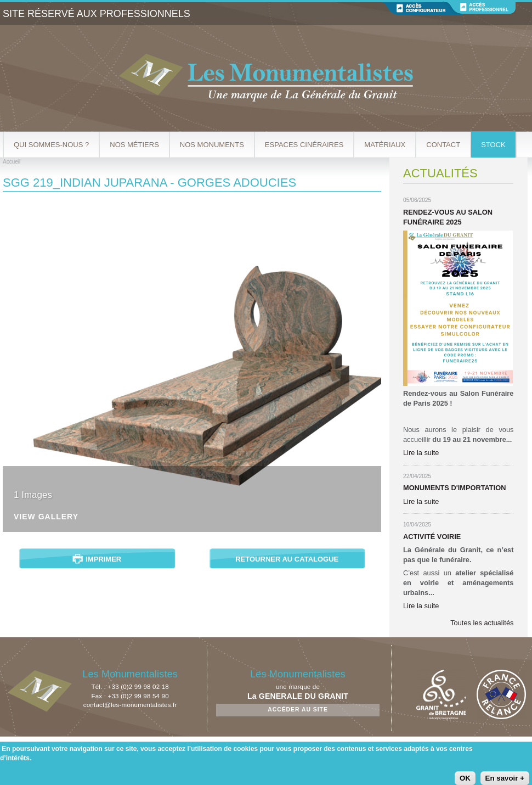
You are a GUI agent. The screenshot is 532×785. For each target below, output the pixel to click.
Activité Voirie (432, 537)
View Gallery (46, 517)
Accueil (12, 162)
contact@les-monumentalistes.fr (130, 705)
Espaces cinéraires (304, 145)
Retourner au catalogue (287, 559)
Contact (443, 145)
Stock (493, 145)
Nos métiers (134, 145)
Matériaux (385, 145)
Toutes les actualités (482, 623)
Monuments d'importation (454, 488)
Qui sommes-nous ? (51, 145)
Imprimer (103, 559)
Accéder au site (298, 710)
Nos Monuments (212, 145)
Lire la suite (421, 453)
